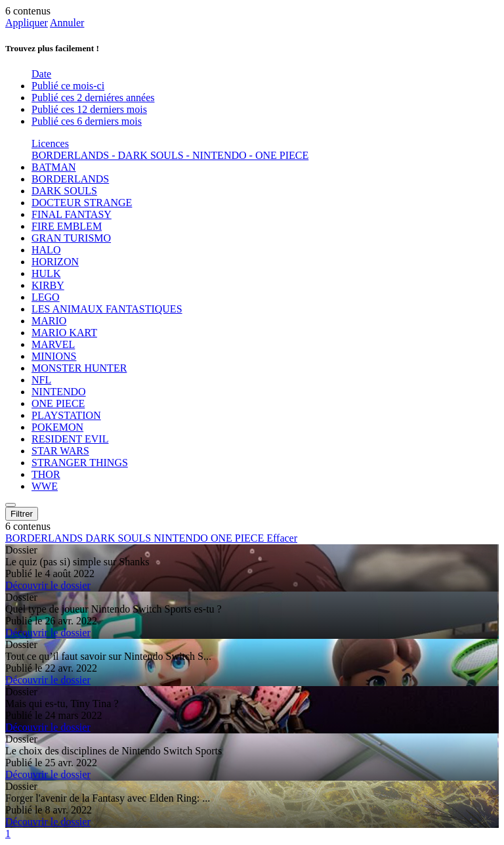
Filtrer (22, 514)
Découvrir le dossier (48, 585)
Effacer (282, 538)
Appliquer (27, 23)
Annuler (67, 23)
